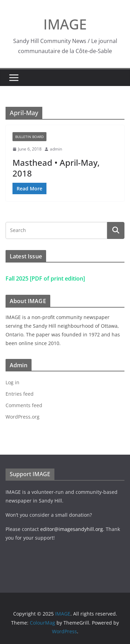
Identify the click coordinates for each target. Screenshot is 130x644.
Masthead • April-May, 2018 (56, 168)
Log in (12, 382)
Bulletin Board (29, 137)
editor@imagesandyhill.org (72, 529)
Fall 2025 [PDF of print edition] (45, 278)
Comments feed (24, 405)
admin (56, 149)
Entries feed (20, 394)
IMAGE (65, 24)
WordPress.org (23, 417)
